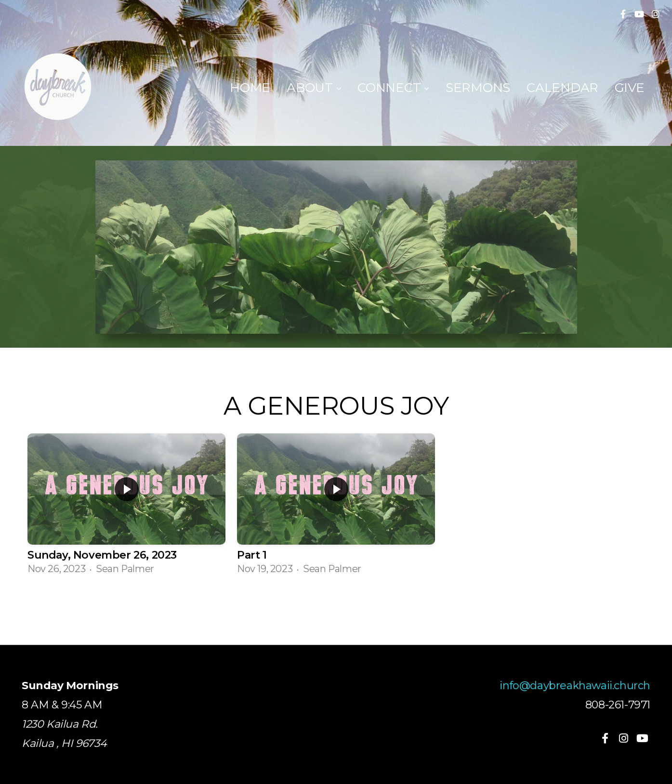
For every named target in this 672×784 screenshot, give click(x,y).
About (314, 88)
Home (250, 88)
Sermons (478, 88)
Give (630, 88)
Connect (393, 88)
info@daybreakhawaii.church (575, 686)
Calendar (562, 88)
